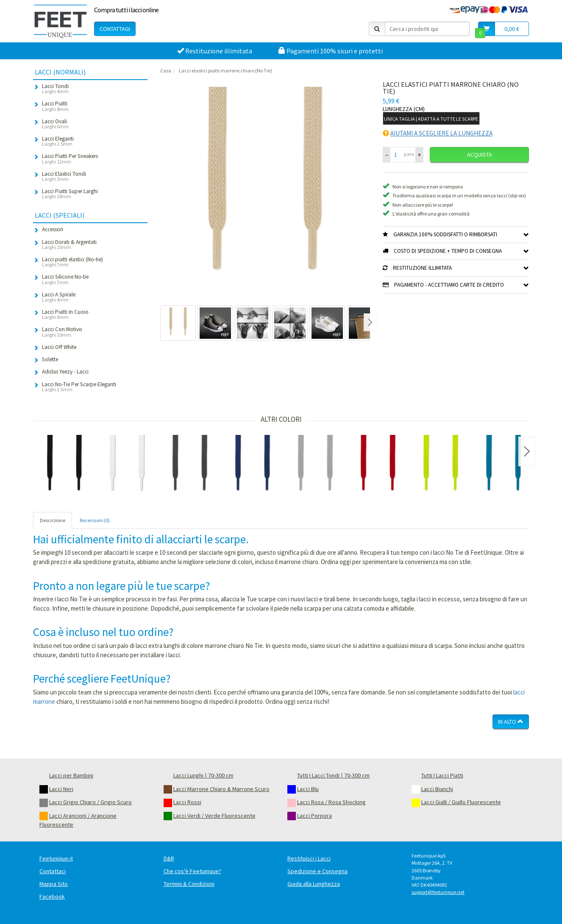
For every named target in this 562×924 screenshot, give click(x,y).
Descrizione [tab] (53, 520)
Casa (166, 71)
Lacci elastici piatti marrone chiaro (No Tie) (225, 71)
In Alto (511, 722)
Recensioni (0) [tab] (95, 520)
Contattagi (115, 29)
